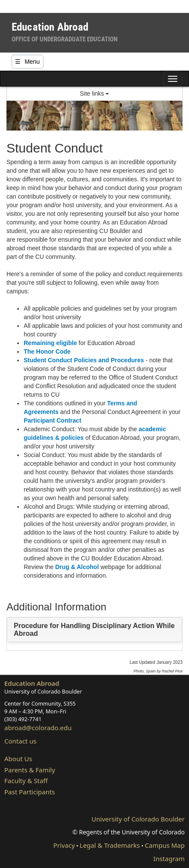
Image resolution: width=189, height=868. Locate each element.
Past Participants (30, 792)
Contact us (20, 741)
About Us (18, 759)
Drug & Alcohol (78, 567)
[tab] (94, 630)
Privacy (64, 845)
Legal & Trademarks (110, 845)
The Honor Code (47, 352)
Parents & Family (30, 770)
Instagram (169, 859)
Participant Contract (53, 420)
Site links (95, 93)
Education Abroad (32, 683)
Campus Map (165, 845)
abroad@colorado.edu (38, 728)
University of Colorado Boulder (138, 819)
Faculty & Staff (26, 781)
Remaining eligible (50, 343)
